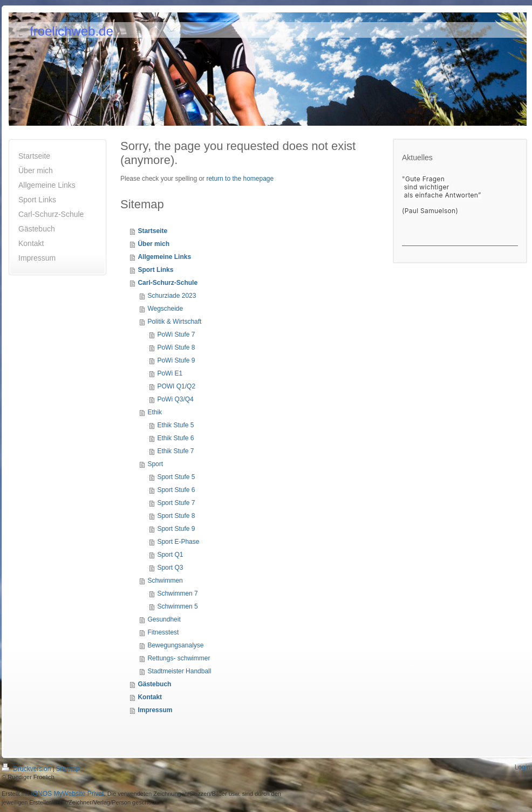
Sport (155, 464)
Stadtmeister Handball (179, 671)
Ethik (155, 412)
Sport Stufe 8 (176, 516)
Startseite (152, 231)
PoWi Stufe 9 (176, 360)
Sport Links (155, 270)
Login (523, 767)
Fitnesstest (163, 632)
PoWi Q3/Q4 (175, 399)
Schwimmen (165, 581)
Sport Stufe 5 (176, 477)
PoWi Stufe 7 (176, 335)
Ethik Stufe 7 (175, 451)
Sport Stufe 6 (176, 490)
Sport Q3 (170, 568)
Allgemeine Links (164, 257)
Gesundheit (164, 619)
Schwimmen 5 (177, 606)
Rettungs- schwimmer (179, 658)
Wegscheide (165, 309)
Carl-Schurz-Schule (168, 283)
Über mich (154, 244)
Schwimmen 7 (177, 593)
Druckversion (27, 769)
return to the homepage (240, 179)
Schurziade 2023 (172, 296)
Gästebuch (154, 684)
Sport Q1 (170, 555)
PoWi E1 (170, 373)
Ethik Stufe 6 (175, 438)
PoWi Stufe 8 (176, 347)
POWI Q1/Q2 (176, 386)
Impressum (155, 710)
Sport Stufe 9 (176, 529)
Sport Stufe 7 (176, 503)
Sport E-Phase (178, 542)
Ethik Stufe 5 (175, 425)
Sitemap (68, 769)
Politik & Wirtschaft (174, 322)
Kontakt (150, 697)
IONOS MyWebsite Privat (67, 794)
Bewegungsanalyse (175, 645)
